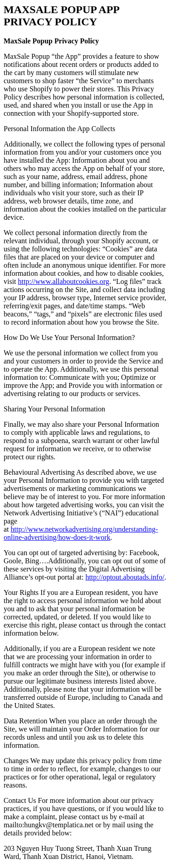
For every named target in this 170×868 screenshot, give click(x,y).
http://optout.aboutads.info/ (125, 577)
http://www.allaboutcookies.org (64, 281)
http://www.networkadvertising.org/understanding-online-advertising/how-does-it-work (81, 533)
